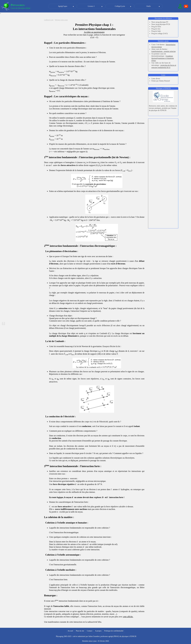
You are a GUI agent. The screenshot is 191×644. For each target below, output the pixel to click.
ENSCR (133, 636)
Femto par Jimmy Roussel (161, 81)
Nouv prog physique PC (160, 22)
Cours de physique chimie (21, 8)
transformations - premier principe (163, 51)
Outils (148, 6)
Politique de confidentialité (114, 631)
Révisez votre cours (61, 20)
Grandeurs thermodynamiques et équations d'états (163, 58)
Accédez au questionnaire (94, 32)
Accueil (70, 631)
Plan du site (80, 631)
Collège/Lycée (120, 6)
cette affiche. (128, 617)
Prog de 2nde (156, 31)
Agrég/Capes (63, 6)
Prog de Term (156, 27)
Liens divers (156, 79)
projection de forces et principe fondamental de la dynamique (164, 68)
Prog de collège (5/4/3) (159, 34)
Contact (90, 631)
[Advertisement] (163, 134)
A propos (98, 631)
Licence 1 (91, 6)
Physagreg (18, 5)
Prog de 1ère (156, 29)
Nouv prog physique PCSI (161, 24)
